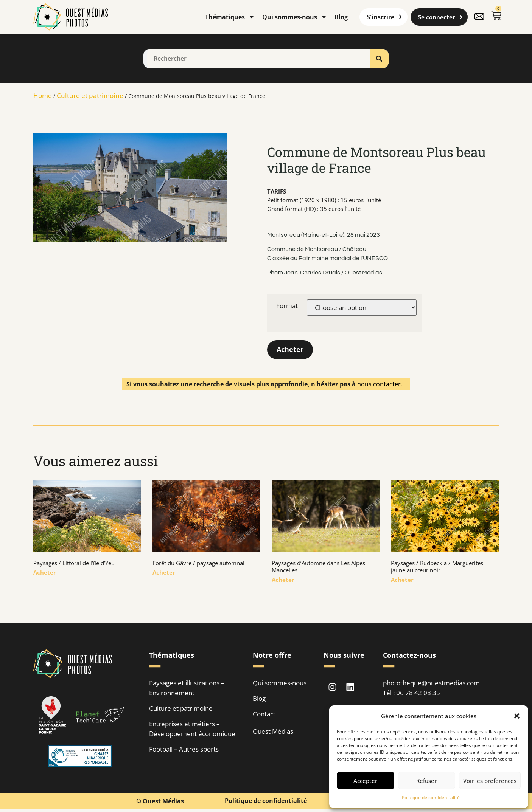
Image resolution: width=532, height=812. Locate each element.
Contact (264, 714)
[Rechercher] (379, 59)
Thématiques (230, 17)
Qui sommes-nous (295, 17)
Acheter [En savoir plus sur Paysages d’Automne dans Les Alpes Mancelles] (283, 580)
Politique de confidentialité (431, 797)
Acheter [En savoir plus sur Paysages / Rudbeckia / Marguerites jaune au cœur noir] (402, 580)
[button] (517, 716)
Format (287, 306)
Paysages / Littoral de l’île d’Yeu (74, 563)
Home (43, 95)
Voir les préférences (490, 781)
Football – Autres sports (184, 749)
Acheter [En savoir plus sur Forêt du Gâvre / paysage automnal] (164, 573)
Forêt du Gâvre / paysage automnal (198, 563)
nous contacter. (380, 384)
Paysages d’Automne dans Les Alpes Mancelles (318, 567)
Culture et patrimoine (90, 95)
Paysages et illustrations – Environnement (187, 688)
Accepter (365, 781)
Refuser (426, 781)
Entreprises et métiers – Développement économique (192, 729)
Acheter (290, 350)
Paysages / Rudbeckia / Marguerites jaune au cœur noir (437, 567)
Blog (341, 17)
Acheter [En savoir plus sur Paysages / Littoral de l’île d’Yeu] (45, 573)
